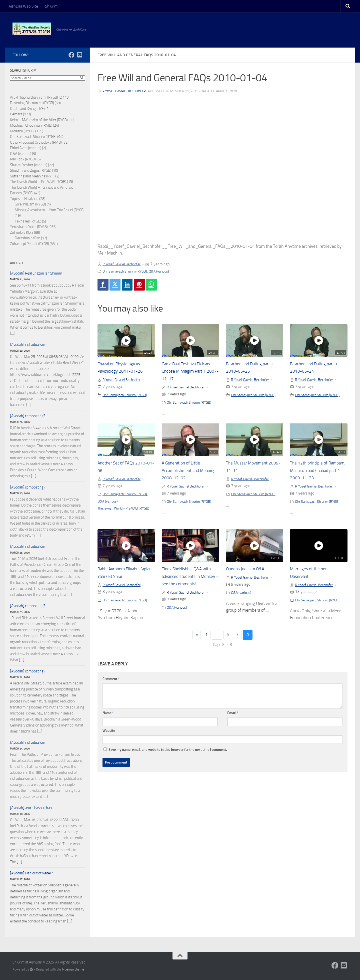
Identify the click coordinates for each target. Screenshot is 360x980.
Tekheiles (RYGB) (28, 221)
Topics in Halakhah (24, 199)
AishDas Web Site (23, 6)
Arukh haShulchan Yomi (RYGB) (34, 97)
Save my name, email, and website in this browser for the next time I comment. (168, 759)
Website (109, 740)
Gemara (16, 114)
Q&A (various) (167, 271)
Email (233, 722)
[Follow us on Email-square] (79, 55)
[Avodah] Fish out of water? (31, 873)
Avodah (16, 263)
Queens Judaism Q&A (248, 577)
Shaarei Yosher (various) (29, 165)
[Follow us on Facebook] (71, 55)
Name (108, 722)
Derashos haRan (27, 238)
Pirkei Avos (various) (26, 148)
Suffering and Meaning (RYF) (32, 176)
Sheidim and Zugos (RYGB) (31, 170)
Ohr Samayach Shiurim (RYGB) (128, 271)
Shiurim (51, 6)
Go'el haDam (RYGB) (30, 204)
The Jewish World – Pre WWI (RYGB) (38, 182)
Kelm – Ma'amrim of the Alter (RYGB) (39, 120)
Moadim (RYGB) (22, 131)
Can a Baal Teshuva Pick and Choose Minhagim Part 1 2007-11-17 (190, 372)
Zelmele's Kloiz (22, 232)
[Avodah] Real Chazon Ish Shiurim (36, 273)
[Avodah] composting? (28, 416)
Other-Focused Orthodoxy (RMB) (36, 142)
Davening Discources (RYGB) (32, 103)
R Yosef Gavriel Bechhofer (126, 91)
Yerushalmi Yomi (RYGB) (29, 227)
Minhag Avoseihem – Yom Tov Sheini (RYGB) (50, 210)
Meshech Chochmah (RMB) (31, 125)
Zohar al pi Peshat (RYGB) (29, 244)
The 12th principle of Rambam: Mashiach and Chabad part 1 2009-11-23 (318, 472)
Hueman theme (73, 969)
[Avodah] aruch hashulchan (31, 808)
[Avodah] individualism (28, 345)
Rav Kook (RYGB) (23, 159)
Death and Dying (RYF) (27, 109)
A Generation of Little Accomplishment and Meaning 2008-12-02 (185, 472)
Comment (111, 688)
